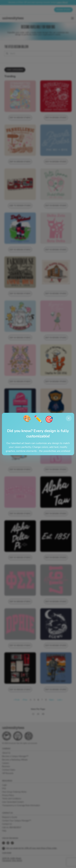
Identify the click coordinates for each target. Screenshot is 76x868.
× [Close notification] (69, 418)
